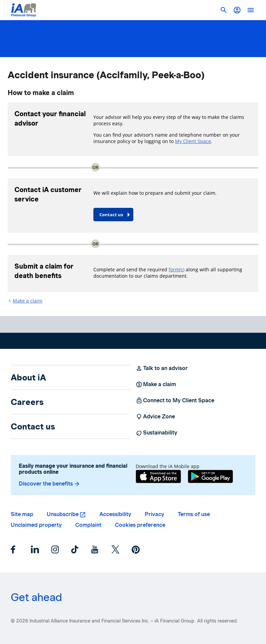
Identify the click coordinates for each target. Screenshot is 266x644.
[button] (237, 10)
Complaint (88, 525)
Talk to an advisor (162, 368)
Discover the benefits (50, 484)
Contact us (33, 426)
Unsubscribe (63, 514)
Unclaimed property (36, 525)
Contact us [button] (111, 215)
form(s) (176, 269)
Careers (27, 402)
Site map (22, 514)
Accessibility (115, 514)
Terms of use (194, 514)
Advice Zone (155, 417)
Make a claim (28, 301)
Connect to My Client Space (175, 401)
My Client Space (193, 141)
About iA (28, 377)
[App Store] (158, 477)
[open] (251, 10)
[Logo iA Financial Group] (24, 10)
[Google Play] (210, 477)
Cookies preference (140, 525)
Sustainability (157, 433)
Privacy (154, 514)
